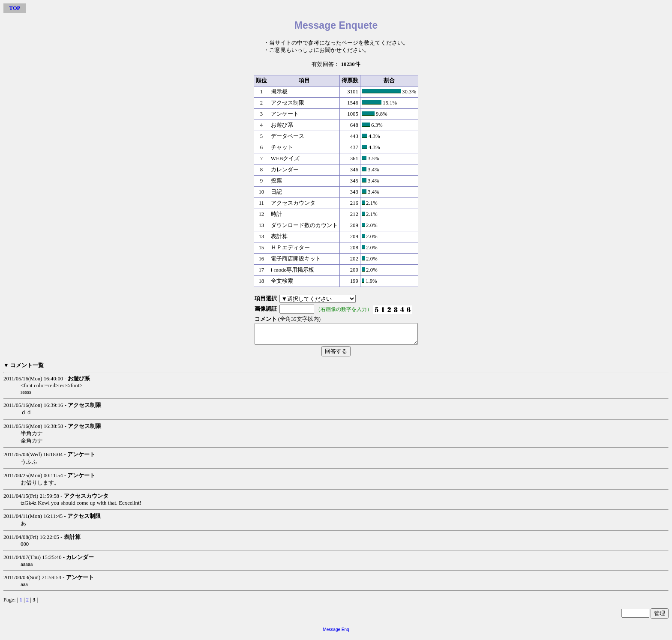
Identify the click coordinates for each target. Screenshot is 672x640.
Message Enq (336, 633)
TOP (15, 8)
